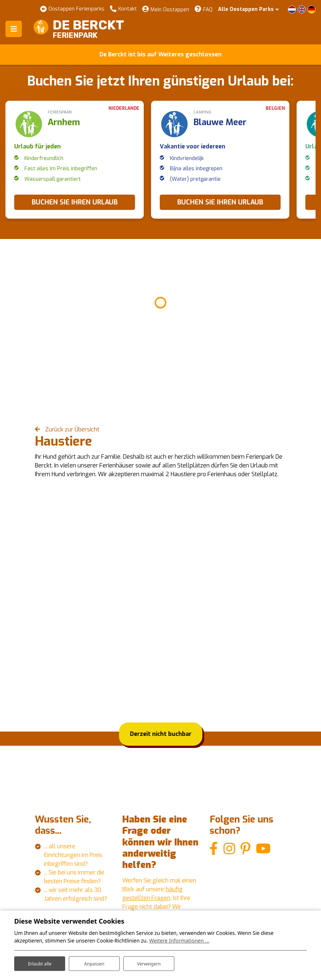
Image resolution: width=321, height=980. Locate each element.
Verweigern (149, 961)
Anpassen (94, 961)
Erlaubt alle (40, 961)
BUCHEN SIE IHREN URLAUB (75, 202)
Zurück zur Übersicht (72, 429)
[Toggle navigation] (14, 29)
